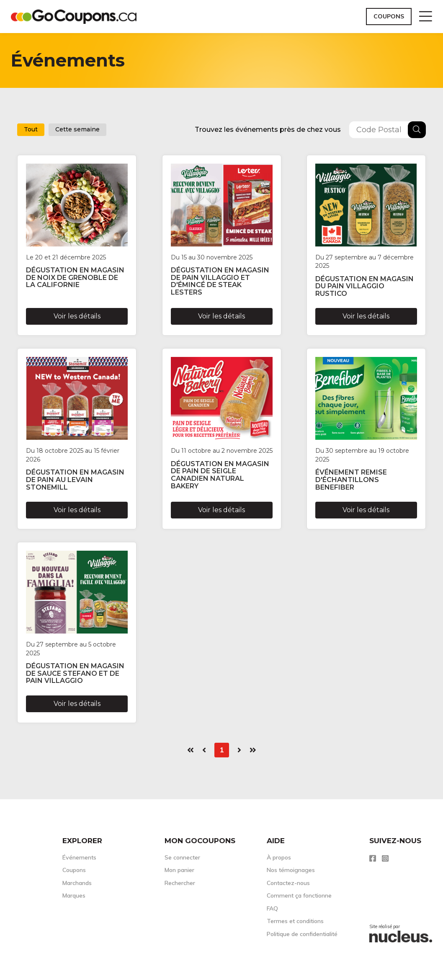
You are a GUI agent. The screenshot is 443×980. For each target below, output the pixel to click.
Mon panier (179, 870)
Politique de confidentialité (302, 934)
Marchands (77, 883)
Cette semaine (77, 129)
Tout (31, 129)
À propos (279, 857)
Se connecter (182, 857)
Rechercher (180, 883)
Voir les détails (77, 316)
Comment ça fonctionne (299, 895)
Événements (79, 857)
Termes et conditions (295, 921)
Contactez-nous (288, 883)
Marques (74, 895)
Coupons (389, 16)
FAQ (272, 908)
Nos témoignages (291, 870)
